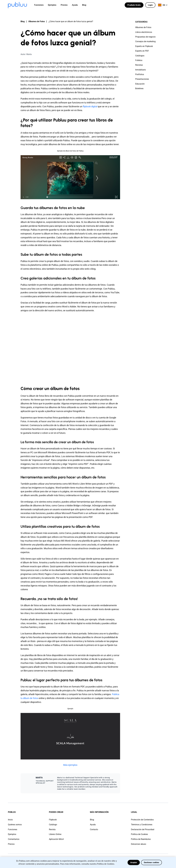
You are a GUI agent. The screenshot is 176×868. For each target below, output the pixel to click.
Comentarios (14, 839)
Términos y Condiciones (142, 825)
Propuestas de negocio (145, 37)
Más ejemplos (70, 765)
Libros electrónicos (144, 32)
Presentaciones (142, 79)
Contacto (94, 829)
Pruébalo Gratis (134, 5)
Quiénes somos (15, 825)
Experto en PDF (142, 51)
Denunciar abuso (139, 844)
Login (150, 5)
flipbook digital (90, 106)
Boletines (139, 88)
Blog (23, 21)
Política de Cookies (139, 834)
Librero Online (55, 834)
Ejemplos (12, 834)
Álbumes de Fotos (37, 21)
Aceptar (134, 862)
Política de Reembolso (141, 839)
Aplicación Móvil (56, 839)
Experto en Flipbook (144, 46)
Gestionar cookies (151, 862)
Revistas (139, 65)
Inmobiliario (141, 70)
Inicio (10, 820)
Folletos (139, 60)
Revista (52, 829)
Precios (11, 844)
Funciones (13, 829)
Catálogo (53, 825)
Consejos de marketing (145, 41)
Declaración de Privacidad (143, 829)
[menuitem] (40, 5)
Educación (140, 84)
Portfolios (140, 74)
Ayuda (93, 825)
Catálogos (140, 56)
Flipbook (53, 820)
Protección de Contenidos (142, 820)
